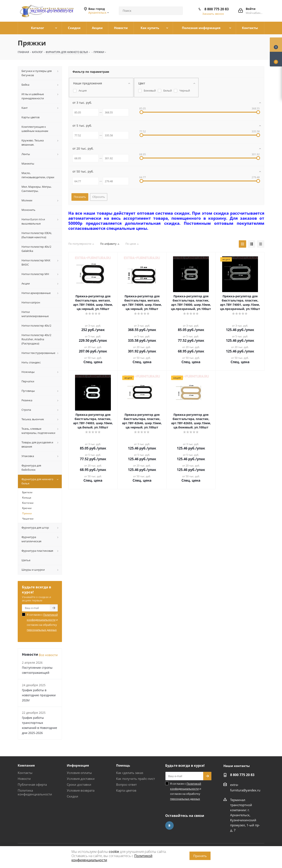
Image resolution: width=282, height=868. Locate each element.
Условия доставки (81, 779)
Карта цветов (126, 790)
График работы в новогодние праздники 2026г (39, 695)
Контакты (25, 773)
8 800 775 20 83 (217, 9)
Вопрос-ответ (126, 784)
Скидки (73, 796)
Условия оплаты (79, 773)
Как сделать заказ (130, 773)
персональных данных (42, 630)
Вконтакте (169, 825)
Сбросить (99, 197)
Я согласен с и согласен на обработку (42, 622)
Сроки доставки (79, 784)
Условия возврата (81, 790)
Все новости (48, 655)
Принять (200, 856)
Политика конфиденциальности (35, 792)
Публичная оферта (32, 784)
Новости (24, 779)
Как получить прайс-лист (136, 779)
